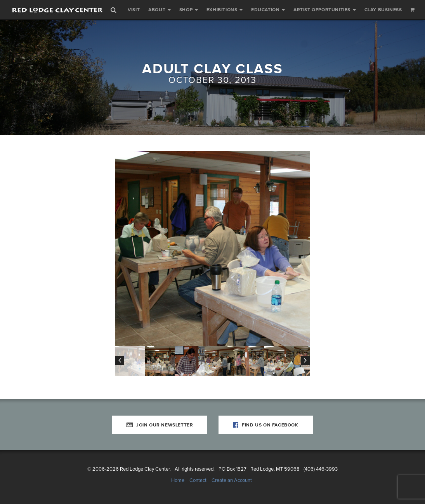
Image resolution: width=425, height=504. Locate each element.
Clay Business (383, 10)
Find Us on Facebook (266, 425)
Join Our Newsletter (160, 425)
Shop (189, 10)
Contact (198, 480)
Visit (134, 10)
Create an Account (232, 480)
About (160, 10)
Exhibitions (225, 10)
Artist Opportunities (325, 10)
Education (268, 10)
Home (178, 480)
